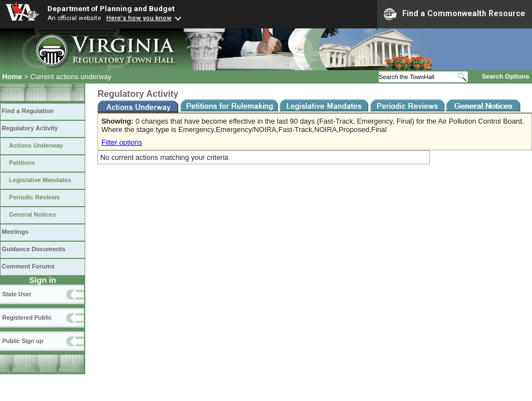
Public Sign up (23, 341)
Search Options (506, 76)
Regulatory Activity (30, 128)
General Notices (33, 214)
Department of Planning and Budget (111, 8)
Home (12, 77)
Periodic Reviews (35, 197)
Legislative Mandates (40, 180)
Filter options (122, 142)
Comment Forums (28, 266)
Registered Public (27, 317)
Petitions (22, 163)
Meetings (15, 232)
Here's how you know (139, 18)
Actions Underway (36, 145)
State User (17, 294)
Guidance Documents (33, 249)
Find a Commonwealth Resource (455, 14)
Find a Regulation (28, 111)
